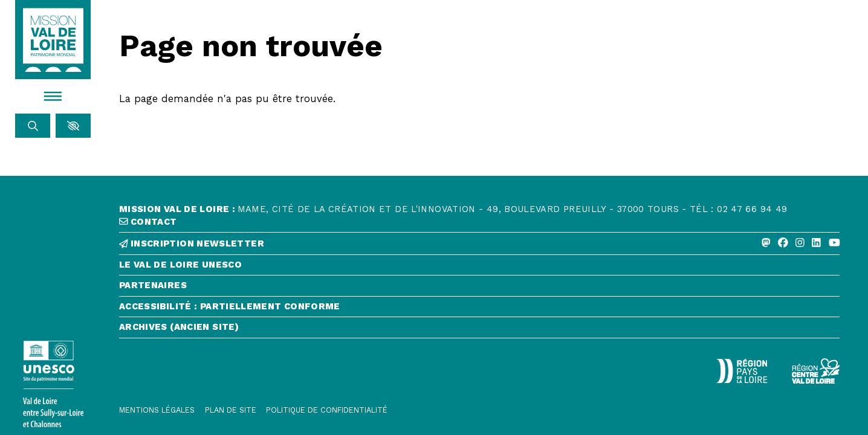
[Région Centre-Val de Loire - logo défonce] (816, 371)
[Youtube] (834, 243)
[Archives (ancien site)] (479, 330)
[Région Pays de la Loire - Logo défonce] (741, 371)
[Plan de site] (231, 410)
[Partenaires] (479, 288)
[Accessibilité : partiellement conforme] (479, 309)
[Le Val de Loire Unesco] (479, 268)
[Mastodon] (766, 243)
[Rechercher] (33, 126)
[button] (73, 126)
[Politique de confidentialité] (327, 410)
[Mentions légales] (157, 410)
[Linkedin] (816, 243)
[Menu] (53, 96)
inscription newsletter (192, 244)
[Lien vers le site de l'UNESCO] (53, 384)
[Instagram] (800, 243)
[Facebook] (783, 243)
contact (148, 222)
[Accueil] (53, 40)
